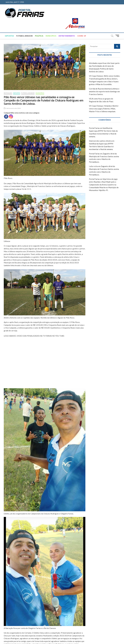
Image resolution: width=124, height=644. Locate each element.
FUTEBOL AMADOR (24, 36)
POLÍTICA (39, 36)
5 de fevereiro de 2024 (12, 108)
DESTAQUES (8, 93)
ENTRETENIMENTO (67, 36)
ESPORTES (9, 36)
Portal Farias (94, 128)
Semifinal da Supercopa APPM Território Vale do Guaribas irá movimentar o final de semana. (101, 146)
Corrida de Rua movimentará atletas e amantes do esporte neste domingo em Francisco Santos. (104, 91)
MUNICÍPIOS (51, 36)
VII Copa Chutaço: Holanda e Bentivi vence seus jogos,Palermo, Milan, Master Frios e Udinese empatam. (104, 109)
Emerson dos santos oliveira (100, 141)
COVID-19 (82, 36)
